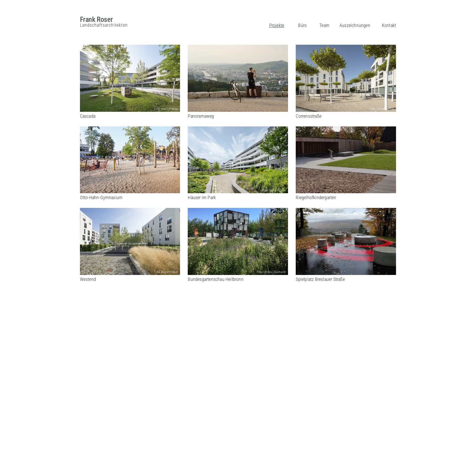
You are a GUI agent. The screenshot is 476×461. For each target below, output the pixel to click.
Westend (88, 279)
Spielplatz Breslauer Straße (320, 279)
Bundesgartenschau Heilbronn (215, 279)
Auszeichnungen (355, 25)
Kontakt (389, 25)
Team (324, 25)
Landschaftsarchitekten (104, 25)
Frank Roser (96, 19)
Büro (302, 25)
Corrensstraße (309, 116)
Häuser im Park (202, 197)
